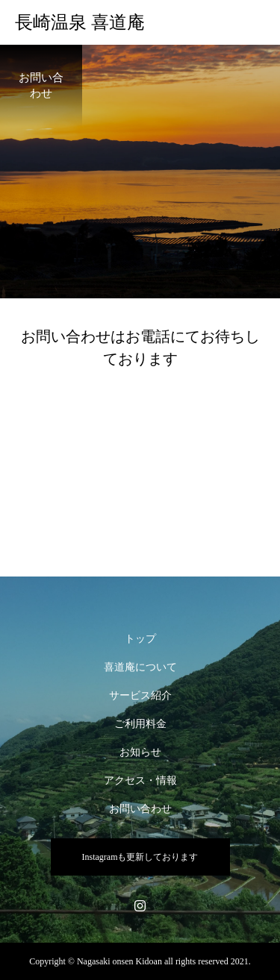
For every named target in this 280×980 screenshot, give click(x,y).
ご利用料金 (140, 724)
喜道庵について (140, 667)
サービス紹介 (140, 695)
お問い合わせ (140, 809)
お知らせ (140, 752)
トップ (140, 639)
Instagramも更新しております (140, 857)
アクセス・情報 (140, 780)
